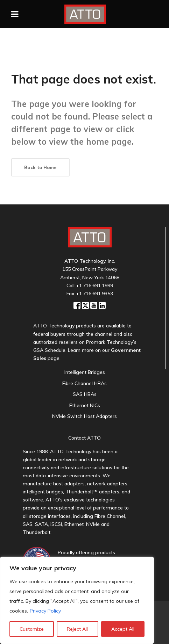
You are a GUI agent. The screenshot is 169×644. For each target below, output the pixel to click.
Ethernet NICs (85, 405)
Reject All (77, 629)
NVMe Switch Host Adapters (84, 416)
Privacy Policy (45, 611)
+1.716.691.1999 (94, 285)
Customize (32, 629)
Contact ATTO (84, 438)
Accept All (123, 629)
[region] (77, 600)
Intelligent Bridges (85, 372)
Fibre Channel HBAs (84, 383)
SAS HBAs (85, 394)
